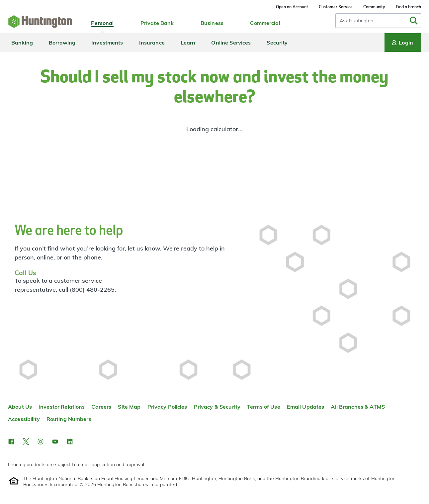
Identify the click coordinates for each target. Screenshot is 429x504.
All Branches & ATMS (358, 407)
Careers (101, 407)
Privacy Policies (167, 407)
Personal (102, 23)
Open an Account (292, 7)
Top (422, 387)
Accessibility (24, 419)
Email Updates (306, 407)
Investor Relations (62, 407)
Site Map (129, 407)
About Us (20, 407)
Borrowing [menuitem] (62, 43)
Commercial (265, 23)
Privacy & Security (217, 407)
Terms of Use (264, 407)
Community (374, 7)
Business (212, 23)
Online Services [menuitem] (231, 43)
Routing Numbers (69, 419)
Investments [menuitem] (107, 43)
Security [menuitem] (277, 43)
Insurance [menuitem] (152, 43)
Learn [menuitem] (188, 43)
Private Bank (157, 23)
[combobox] (378, 21)
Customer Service (336, 7)
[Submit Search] (414, 21)
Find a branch (408, 7)
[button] (11, 442)
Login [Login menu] (402, 43)
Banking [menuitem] (22, 43)
